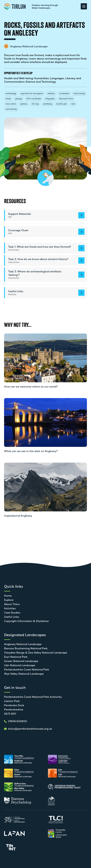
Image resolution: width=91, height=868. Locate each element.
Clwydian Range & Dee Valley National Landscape (36, 653)
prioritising (48, 104)
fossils (8, 99)
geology (19, 99)
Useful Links (12, 617)
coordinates (64, 93)
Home (8, 596)
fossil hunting (79, 93)
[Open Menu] (84, 6)
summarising (11, 109)
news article (11, 104)
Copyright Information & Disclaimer (27, 621)
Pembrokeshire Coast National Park (27, 670)
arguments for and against (32, 93)
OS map (35, 104)
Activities (10, 608)
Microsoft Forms (66, 99)
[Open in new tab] (20, 759)
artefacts (51, 93)
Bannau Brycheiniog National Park (26, 648)
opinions (24, 104)
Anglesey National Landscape (23, 644)
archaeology (11, 93)
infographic (50, 99)
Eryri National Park (16, 657)
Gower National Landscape (21, 661)
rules (73, 104)
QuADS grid (61, 104)
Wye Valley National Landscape (24, 674)
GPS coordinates (34, 99)
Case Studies (12, 613)
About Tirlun (12, 604)
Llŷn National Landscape (20, 665)
